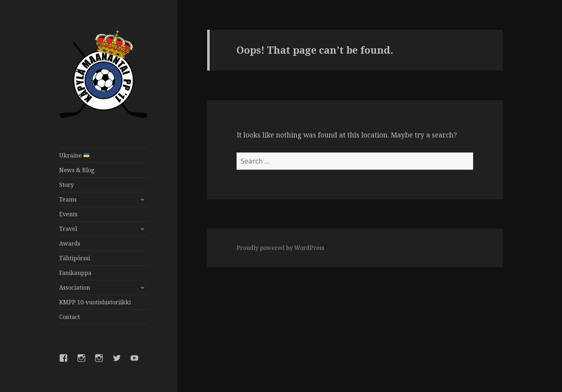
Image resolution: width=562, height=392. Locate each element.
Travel (68, 229)
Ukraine (74, 155)
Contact (70, 317)
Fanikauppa (75, 273)
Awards (70, 243)
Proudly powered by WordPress (280, 248)
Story (66, 185)
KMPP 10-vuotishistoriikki (95, 302)
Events (68, 214)
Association (75, 287)
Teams (68, 199)
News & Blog (77, 170)
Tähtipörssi (75, 258)
